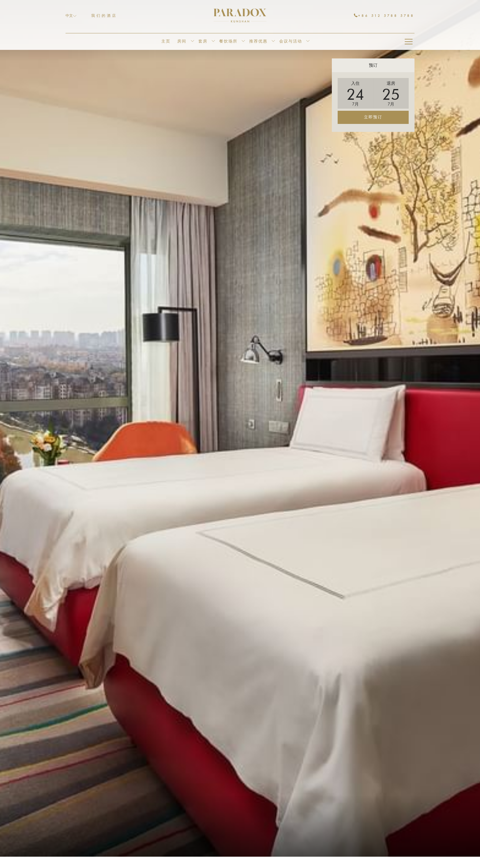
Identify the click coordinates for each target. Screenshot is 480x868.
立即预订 (373, 117)
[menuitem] (166, 42)
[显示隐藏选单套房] (213, 42)
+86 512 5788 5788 (384, 16)
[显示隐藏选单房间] (192, 42)
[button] (355, 93)
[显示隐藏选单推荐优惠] (273, 42)
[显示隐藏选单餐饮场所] (243, 42)
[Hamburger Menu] (409, 42)
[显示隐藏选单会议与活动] (308, 42)
